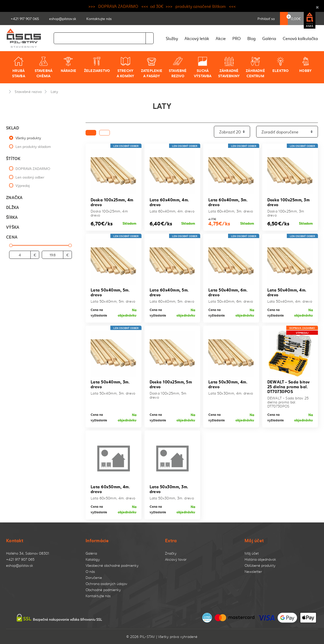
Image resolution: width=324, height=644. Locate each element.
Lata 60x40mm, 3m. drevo (228, 202)
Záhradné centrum (255, 67)
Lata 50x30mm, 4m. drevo (228, 384)
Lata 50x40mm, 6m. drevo (228, 292)
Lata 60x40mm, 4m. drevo (169, 202)
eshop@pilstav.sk (20, 565)
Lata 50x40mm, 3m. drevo (110, 384)
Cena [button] (12, 237)
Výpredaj (23, 185)
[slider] (11, 245)
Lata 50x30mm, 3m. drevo (169, 489)
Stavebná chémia (44, 67)
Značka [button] (14, 197)
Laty (54, 91)
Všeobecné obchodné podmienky (112, 565)
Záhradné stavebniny (229, 67)
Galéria (269, 38)
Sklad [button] (13, 128)
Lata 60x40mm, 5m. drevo (169, 292)
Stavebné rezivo (178, 67)
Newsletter (253, 571)
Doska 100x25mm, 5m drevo (171, 384)
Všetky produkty (28, 138)
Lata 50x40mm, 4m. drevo (287, 292)
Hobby (305, 65)
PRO (237, 38)
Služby (172, 38)
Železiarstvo (97, 65)
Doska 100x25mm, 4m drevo (112, 202)
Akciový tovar (176, 559)
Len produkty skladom (33, 146)
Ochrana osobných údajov (106, 584)
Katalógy (93, 559)
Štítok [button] (13, 158)
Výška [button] (13, 227)
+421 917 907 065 (20, 559)
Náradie (68, 65)
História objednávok (260, 559)
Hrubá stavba (19, 67)
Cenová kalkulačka (300, 38)
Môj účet (252, 553)
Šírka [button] (12, 217)
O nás (90, 571)
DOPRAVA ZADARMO (33, 168)
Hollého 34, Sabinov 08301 (28, 553)
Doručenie (94, 578)
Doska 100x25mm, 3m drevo (289, 202)
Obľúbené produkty (260, 565)
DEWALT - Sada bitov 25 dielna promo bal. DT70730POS (289, 386)
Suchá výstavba (203, 67)
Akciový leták (197, 38)
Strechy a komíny (126, 67)
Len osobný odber (30, 177)
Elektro (280, 65)
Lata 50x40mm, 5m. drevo (110, 292)
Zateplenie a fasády (152, 67)
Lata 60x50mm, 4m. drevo (110, 489)
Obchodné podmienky (103, 590)
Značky (171, 553)
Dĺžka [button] (13, 207)
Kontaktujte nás (98, 596)
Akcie (221, 38)
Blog (251, 38)
